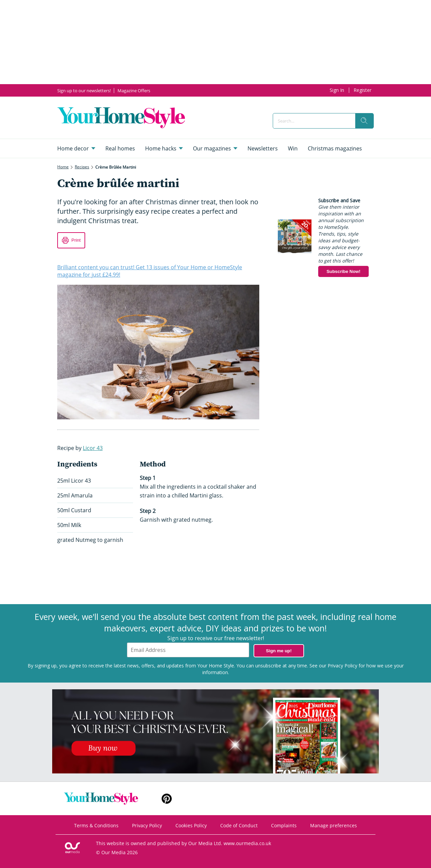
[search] (364, 121)
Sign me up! (279, 651)
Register (362, 90)
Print (76, 240)
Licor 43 (93, 448)
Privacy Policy (342, 666)
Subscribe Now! (344, 271)
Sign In (337, 90)
